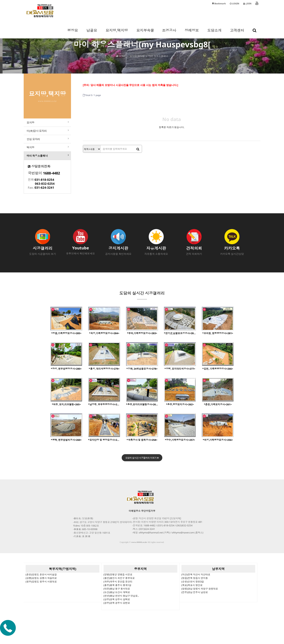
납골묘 (92, 33)
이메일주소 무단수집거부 (142, 519)
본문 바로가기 (0, 0)
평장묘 (73, 33)
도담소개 (214, 33)
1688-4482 (51, 181)
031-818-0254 (44, 187)
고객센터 (237, 33)
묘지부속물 (145, 33)
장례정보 (192, 33)
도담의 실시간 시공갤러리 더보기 (142, 466)
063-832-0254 (45, 191)
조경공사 (169, 33)
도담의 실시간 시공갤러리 (142, 303)
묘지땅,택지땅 (117, 33)
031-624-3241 (44, 195)
